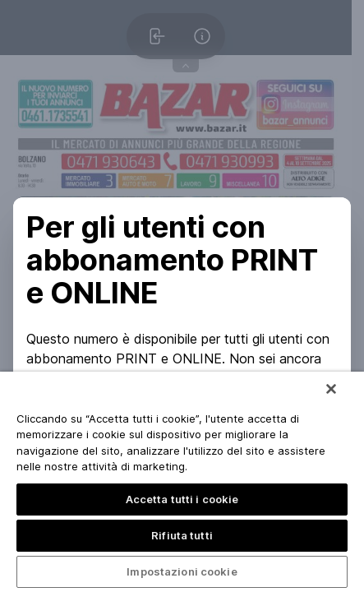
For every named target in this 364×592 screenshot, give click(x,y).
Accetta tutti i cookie (182, 499)
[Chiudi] (331, 389)
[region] (182, 482)
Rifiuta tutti (182, 535)
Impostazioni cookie (182, 571)
